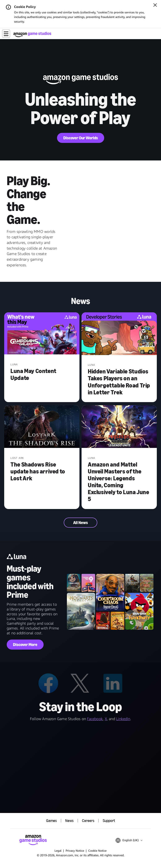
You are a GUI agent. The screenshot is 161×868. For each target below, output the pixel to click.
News (69, 821)
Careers (88, 821)
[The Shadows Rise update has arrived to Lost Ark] (42, 427)
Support (109, 821)
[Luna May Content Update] (42, 334)
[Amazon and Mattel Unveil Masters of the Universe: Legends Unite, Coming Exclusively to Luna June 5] (119, 427)
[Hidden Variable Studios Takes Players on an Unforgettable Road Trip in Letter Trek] (119, 334)
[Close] (155, 5)
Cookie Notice (97, 851)
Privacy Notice (75, 851)
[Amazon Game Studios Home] (32, 34)
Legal (58, 851)
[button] (6, 34)
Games (51, 821)
